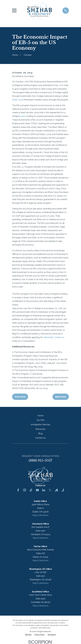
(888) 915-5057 (40, 460)
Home (40, 416)
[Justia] (63, 490)
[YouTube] (37, 490)
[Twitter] (50, 490)
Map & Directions (40, 515)
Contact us (59, 337)
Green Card (17, 100)
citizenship (48, 337)
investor (22, 116)
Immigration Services (40, 425)
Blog (40, 433)
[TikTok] (31, 490)
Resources (40, 429)
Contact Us (40, 438)
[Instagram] (25, 490)
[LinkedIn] (44, 490)
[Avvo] (56, 490)
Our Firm (40, 420)
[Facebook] (18, 490)
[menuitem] (28, 635)
